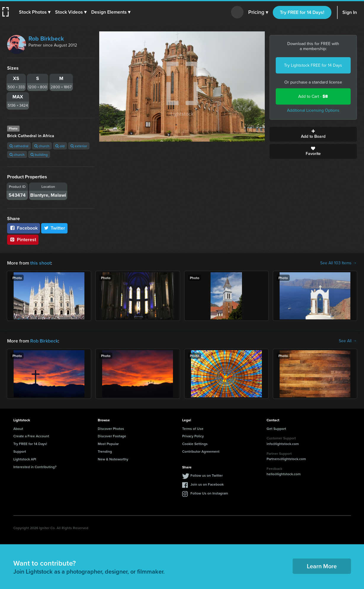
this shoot (41, 263)
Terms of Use (193, 429)
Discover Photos (111, 429)
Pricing (258, 12)
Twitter (54, 228)
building (39, 155)
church (42, 146)
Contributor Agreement (201, 451)
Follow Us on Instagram (209, 493)
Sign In (350, 12)
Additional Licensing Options (313, 110)
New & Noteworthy (113, 459)
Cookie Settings (195, 444)
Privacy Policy (193, 436)
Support (20, 451)
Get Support (276, 429)
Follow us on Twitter (207, 475)
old (60, 146)
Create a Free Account (31, 436)
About (18, 429)
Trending (105, 451)
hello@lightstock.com (284, 474)
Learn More (322, 566)
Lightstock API (25, 459)
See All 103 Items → (339, 263)
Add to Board (313, 134)
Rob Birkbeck (46, 39)
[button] (35, 12)
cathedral (19, 146)
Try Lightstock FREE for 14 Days (313, 65)
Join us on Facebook (207, 484)
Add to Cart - (313, 96)
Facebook (24, 228)
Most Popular (108, 444)
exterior (79, 146)
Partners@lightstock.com (286, 459)
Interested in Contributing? (35, 467)
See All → (348, 341)
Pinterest (23, 240)
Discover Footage (112, 436)
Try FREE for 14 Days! (302, 12)
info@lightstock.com (283, 444)
